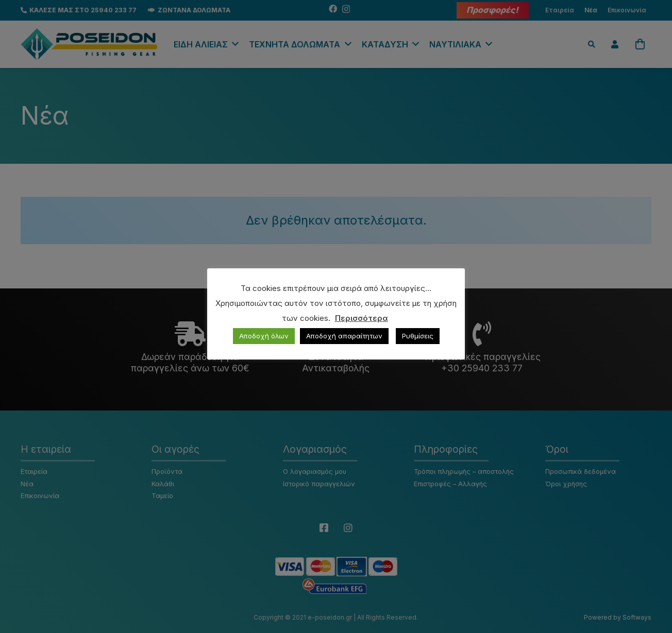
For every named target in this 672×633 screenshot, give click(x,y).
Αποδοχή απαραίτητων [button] (344, 336)
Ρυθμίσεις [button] (418, 336)
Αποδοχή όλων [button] (264, 336)
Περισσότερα (362, 318)
